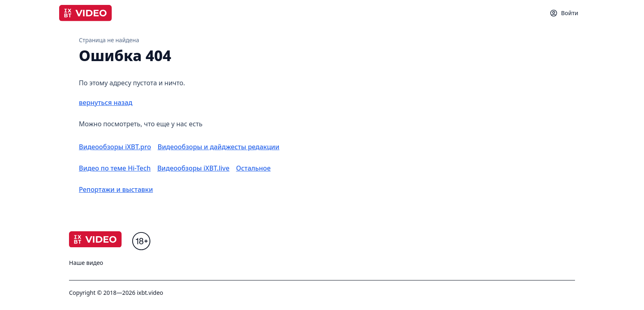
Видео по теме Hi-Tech (115, 168)
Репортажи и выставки (116, 189)
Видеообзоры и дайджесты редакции (219, 147)
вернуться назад (106, 103)
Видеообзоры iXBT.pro (115, 147)
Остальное (253, 168)
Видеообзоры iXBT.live (193, 168)
